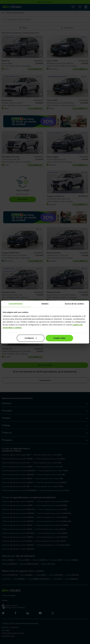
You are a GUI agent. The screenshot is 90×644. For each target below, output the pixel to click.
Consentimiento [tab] (16, 304)
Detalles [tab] (45, 304)
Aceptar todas (59, 338)
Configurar (31, 338)
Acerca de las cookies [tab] (74, 304)
